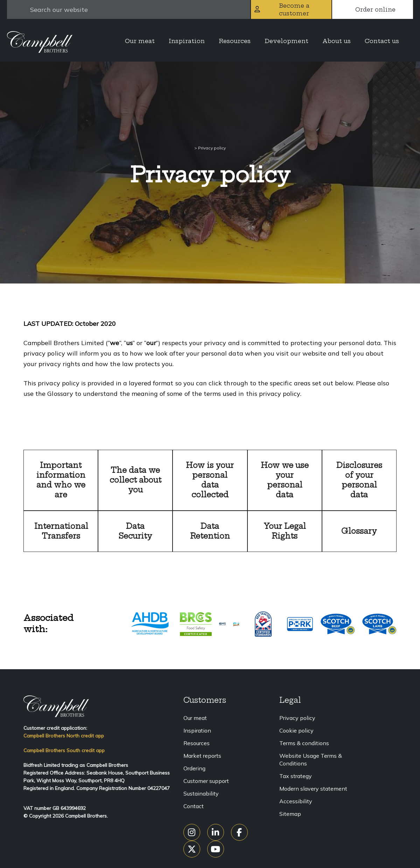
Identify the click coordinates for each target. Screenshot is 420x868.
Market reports (202, 756)
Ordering (194, 768)
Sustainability (201, 793)
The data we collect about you (135, 480)
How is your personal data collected (210, 480)
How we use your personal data (285, 480)
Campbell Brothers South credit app (64, 750)
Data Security (135, 531)
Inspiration (197, 730)
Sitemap (290, 814)
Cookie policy (296, 730)
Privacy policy (297, 718)
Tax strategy (296, 776)
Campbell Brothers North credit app (64, 736)
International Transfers (61, 531)
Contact (194, 806)
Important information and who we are (61, 480)
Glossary (359, 531)
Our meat (195, 718)
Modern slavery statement (313, 789)
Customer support (206, 781)
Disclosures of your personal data (359, 480)
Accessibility (296, 801)
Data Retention (210, 531)
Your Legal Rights (285, 531)
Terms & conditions (304, 743)
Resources (197, 743)
